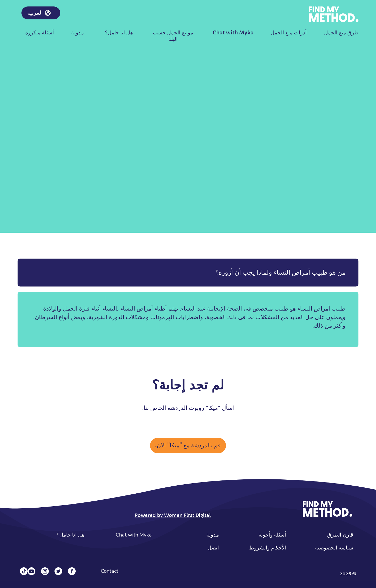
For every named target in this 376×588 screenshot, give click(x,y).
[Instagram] (45, 571)
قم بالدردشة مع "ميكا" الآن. (188, 445)
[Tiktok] (24, 571)
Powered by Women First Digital (173, 515)
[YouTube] (32, 571)
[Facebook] (72, 571)
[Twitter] (58, 571)
